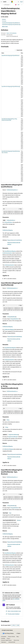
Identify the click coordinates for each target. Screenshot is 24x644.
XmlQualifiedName (11, 220)
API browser (7, 5)
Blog (17, 637)
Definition (4, 19)
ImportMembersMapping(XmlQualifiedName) (11, 23)
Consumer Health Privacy (6, 640)
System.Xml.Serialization (12, 33)
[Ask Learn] (16, 5)
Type (10, 513)
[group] (12, 117)
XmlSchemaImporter (7, 253)
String (8, 420)
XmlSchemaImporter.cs (12, 190)
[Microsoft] (12, 2)
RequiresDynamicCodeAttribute (15, 240)
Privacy (8, 638)
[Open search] (18, 2)
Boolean (19, 520)
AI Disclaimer (4, 637)
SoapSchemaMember (13, 435)
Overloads (4, 21)
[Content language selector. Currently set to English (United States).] (7, 630)
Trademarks (3, 642)
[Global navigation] (1, 2)
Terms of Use (16, 640)
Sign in (22, 2)
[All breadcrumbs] (2, 5)
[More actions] (22, 5)
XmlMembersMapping (8, 230)
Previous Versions (11, 637)
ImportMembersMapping (10, 251)
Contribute (3, 638)
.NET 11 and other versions (10, 279)
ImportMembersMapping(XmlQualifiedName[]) (11, 25)
